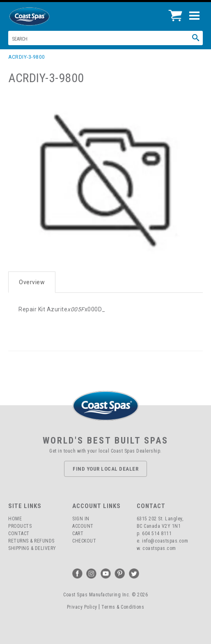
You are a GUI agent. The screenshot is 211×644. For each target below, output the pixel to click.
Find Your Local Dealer (105, 469)
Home (15, 519)
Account (83, 526)
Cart (78, 534)
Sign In (81, 519)
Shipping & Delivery (32, 548)
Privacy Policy (82, 607)
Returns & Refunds (31, 541)
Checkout (84, 541)
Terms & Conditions (123, 607)
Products (20, 526)
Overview (32, 282)
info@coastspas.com (165, 541)
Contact (19, 534)
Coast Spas (43, 16)
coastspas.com (159, 548)
